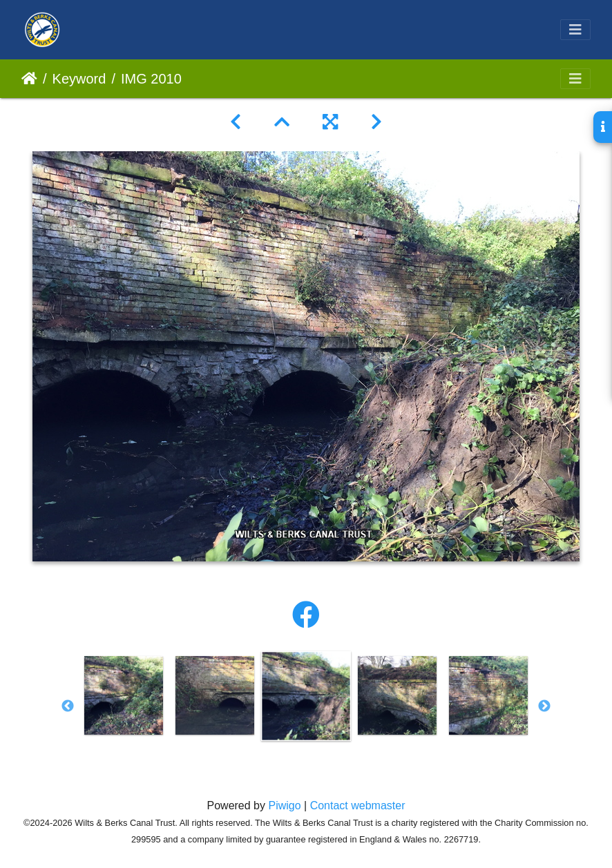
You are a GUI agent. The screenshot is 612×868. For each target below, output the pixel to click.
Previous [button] (68, 706)
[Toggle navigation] (575, 30)
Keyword (79, 79)
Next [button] (544, 706)
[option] (124, 695)
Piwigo (284, 806)
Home (29, 79)
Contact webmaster (358, 806)
